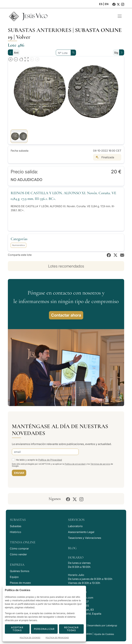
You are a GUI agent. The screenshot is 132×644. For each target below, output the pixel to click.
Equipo (14, 577)
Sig (116, 53)
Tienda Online (23, 542)
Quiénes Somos (20, 571)
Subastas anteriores (40, 30)
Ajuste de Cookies (104, 634)
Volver (23, 37)
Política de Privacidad (50, 460)
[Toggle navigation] (120, 16)
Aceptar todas (17, 629)
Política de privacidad (75, 464)
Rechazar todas (71, 629)
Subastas (16, 526)
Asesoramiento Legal (81, 532)
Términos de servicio (100, 464)
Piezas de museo (20, 583)
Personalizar (44, 629)
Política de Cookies (30, 638)
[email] (45, 452)
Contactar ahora (66, 315)
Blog (72, 548)
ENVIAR (19, 473)
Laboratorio (75, 526)
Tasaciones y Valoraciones (85, 538)
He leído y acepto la (39, 460)
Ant (16, 53)
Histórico (16, 532)
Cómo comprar (19, 548)
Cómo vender (18, 554)
